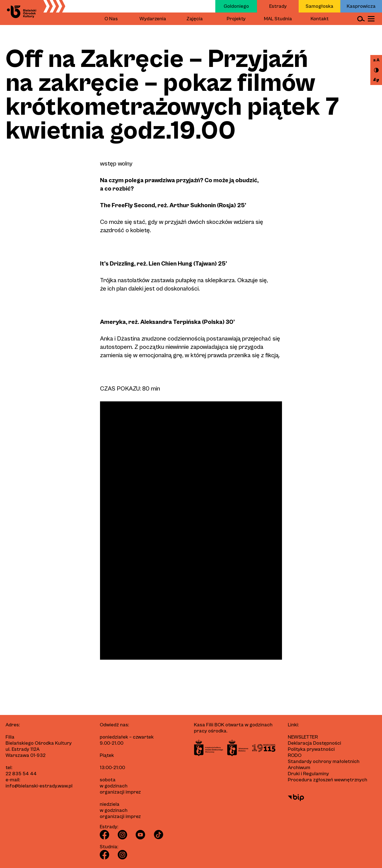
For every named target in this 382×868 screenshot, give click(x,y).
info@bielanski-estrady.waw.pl (39, 786)
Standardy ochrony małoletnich (324, 761)
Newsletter (303, 737)
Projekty (236, 19)
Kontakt (320, 19)
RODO (295, 755)
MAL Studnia (278, 19)
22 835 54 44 (21, 774)
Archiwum (299, 768)
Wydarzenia (153, 19)
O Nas (111, 19)
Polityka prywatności (311, 749)
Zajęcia (195, 19)
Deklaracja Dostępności (314, 743)
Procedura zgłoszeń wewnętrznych (328, 780)
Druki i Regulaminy (308, 774)
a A (376, 60)
